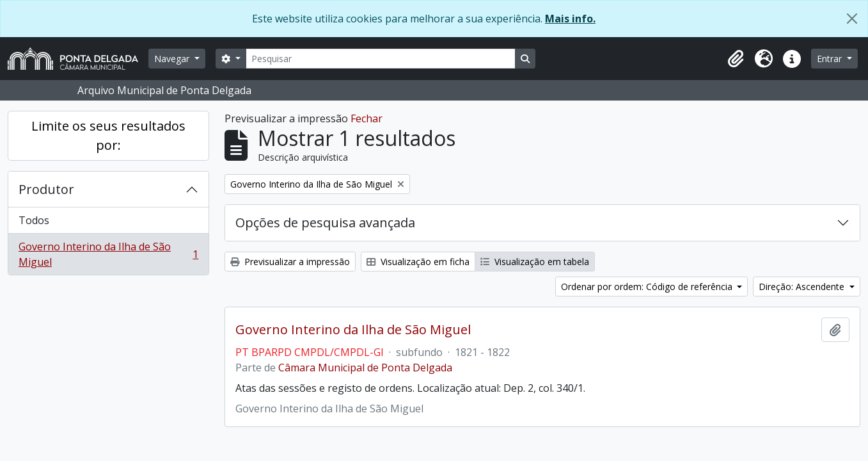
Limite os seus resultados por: (108, 135)
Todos (34, 220)
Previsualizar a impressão (290, 262)
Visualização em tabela (535, 262)
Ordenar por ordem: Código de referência (648, 287)
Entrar (831, 59)
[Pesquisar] (381, 59)
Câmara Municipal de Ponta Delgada (365, 368)
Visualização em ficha (418, 262)
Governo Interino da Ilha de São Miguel (108, 254)
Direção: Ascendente (803, 287)
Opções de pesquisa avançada (325, 222)
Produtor (46, 189)
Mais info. (570, 19)
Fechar (367, 118)
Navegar (173, 59)
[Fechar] (852, 19)
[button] (736, 59)
